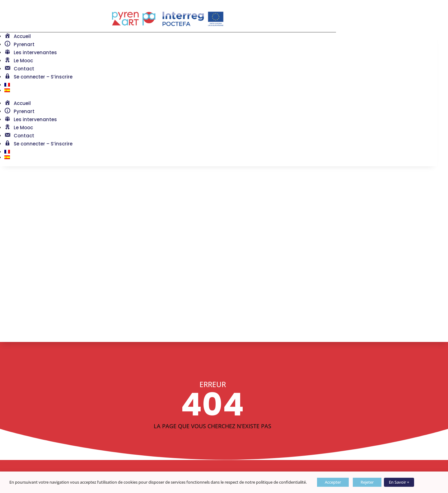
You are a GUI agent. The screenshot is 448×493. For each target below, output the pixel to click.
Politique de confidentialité (39, 461)
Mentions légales (26, 443)
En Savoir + (399, 482)
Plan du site (20, 452)
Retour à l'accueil (46, 329)
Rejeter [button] (367, 482)
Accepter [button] (333, 482)
